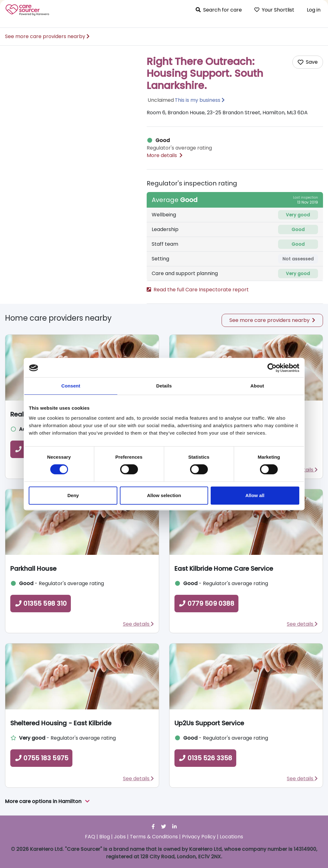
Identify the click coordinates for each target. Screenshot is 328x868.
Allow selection (164, 495)
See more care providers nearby (47, 36)
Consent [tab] (71, 386)
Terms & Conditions (154, 837)
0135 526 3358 (205, 758)
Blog (105, 837)
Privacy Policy (199, 837)
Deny (73, 495)
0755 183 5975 (41, 758)
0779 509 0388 (206, 604)
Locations (231, 837)
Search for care (219, 10)
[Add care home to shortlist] (308, 62)
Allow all (255, 495)
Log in (314, 10)
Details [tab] (164, 386)
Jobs (120, 837)
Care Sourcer (27, 10)
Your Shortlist (274, 10)
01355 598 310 (41, 604)
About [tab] (257, 386)
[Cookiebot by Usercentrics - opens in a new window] (272, 368)
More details (165, 155)
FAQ (90, 837)
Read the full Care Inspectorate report (198, 290)
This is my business (198, 100)
